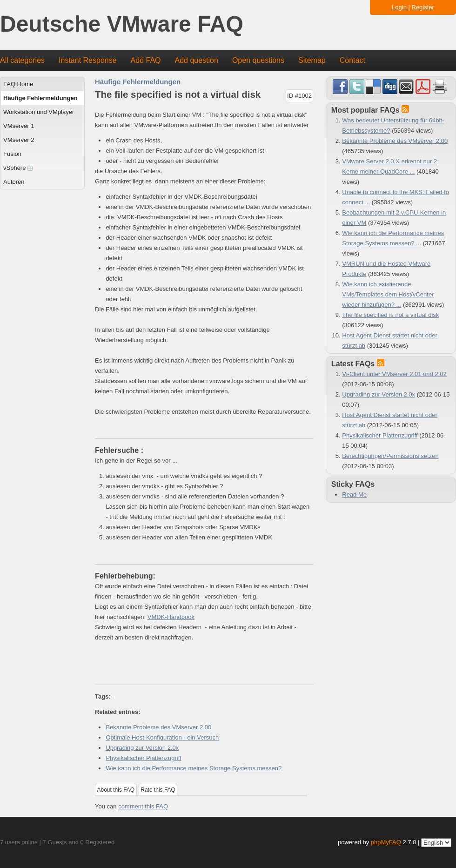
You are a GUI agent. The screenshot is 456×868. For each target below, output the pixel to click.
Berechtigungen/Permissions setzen (390, 456)
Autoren (14, 182)
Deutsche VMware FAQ (122, 24)
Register (423, 7)
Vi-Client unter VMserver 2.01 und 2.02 (394, 374)
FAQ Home (18, 84)
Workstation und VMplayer (39, 112)
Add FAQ (146, 60)
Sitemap (312, 60)
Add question (197, 60)
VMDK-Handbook (171, 617)
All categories (22, 60)
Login (399, 7)
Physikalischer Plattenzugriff (143, 758)
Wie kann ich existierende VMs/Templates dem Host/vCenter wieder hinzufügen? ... (388, 294)
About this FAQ (116, 790)
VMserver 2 (19, 140)
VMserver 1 (19, 126)
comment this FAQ (143, 806)
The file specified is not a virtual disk (390, 315)
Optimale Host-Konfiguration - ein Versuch (162, 737)
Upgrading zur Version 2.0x (142, 748)
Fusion (12, 154)
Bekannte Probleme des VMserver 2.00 (158, 727)
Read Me (354, 495)
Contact (352, 60)
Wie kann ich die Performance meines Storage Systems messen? (194, 768)
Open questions (258, 60)
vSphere (18, 168)
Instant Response (88, 60)
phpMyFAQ (386, 842)
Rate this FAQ (158, 790)
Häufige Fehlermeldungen (40, 98)
